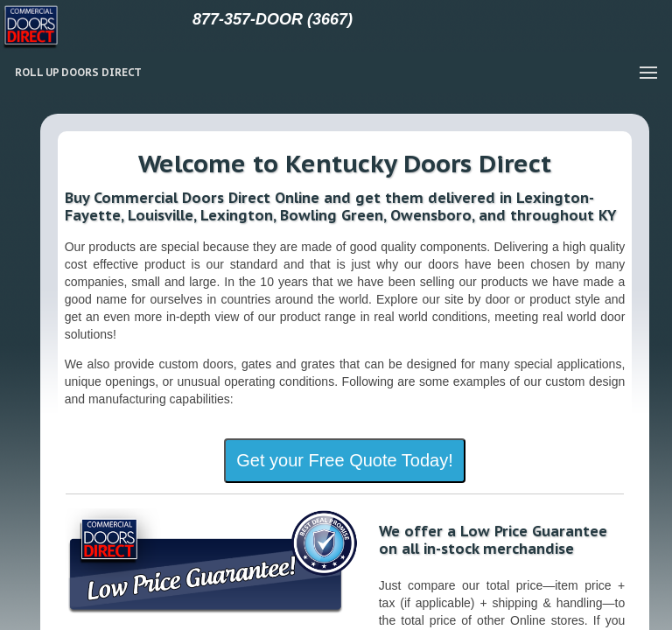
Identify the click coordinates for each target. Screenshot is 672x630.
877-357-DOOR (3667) (273, 19)
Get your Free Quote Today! (345, 460)
